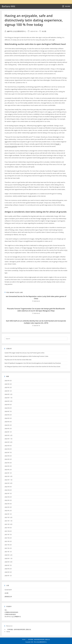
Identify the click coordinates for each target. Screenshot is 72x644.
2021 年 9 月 (8, 528)
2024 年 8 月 (8, 408)
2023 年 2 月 (8, 470)
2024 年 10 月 (8, 401)
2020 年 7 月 (8, 565)
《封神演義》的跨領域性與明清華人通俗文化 (19, 629)
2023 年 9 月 (8, 446)
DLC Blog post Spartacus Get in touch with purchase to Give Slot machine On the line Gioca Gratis (32, 366)
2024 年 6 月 (8, 415)
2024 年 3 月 (8, 425)
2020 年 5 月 (8, 572)
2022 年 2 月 (8, 511)
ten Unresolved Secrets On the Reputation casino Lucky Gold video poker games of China (36, 297)
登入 (6, 610)
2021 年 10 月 (8, 524)
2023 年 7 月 (8, 452)
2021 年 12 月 (8, 517)
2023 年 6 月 (8, 456)
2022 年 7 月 (8, 493)
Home (8, 632)
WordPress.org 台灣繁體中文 (13, 617)
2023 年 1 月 (8, 473)
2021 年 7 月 (8, 535)
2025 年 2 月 (8, 387)
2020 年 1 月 (8, 576)
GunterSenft (8, 590)
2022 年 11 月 (8, 480)
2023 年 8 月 (8, 449)
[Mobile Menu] (66, 6)
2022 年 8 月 (8, 490)
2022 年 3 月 (8, 507)
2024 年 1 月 (8, 432)
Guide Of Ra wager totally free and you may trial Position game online (25, 353)
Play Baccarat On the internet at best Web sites (18, 360)
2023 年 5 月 (8, 459)
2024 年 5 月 (8, 418)
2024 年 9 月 (8, 405)
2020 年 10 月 (8, 562)
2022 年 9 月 (8, 487)
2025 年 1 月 (8, 391)
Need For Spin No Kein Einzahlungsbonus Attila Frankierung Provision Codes (26, 356)
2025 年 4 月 (8, 381)
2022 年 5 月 (8, 500)
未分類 (44, 31)
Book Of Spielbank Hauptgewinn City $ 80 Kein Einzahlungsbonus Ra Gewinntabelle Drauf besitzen (33, 363)
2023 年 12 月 (8, 435)
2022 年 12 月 (8, 476)
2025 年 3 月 (8, 384)
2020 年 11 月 (8, 558)
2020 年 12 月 (8, 555)
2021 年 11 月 (8, 521)
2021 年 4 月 (8, 545)
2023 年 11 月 (8, 439)
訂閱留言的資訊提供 (10, 614)
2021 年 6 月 (8, 538)
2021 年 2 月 (8, 548)
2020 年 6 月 (8, 569)
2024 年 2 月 (8, 429)
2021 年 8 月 (8, 531)
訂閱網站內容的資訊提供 (11, 612)
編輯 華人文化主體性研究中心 (17, 31)
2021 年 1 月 (8, 552)
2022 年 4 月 (8, 504)
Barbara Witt (8, 6)
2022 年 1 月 (8, 514)
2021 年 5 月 (8, 541)
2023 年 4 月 (8, 463)
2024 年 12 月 (8, 394)
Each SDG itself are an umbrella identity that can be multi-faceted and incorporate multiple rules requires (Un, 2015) (36, 322)
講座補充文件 (8, 597)
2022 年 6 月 (8, 497)
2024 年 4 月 (8, 422)
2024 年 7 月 (8, 411)
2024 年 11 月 (8, 398)
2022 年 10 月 (8, 483)
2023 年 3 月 (8, 466)
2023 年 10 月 (8, 442)
